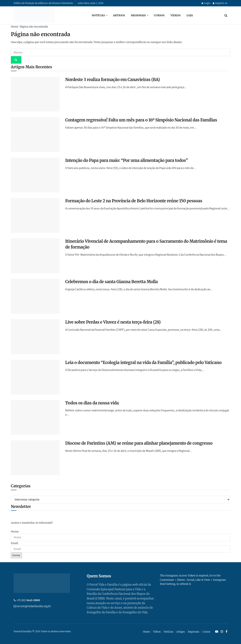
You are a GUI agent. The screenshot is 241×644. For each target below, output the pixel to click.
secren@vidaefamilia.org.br (34, 606)
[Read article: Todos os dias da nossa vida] (35, 418)
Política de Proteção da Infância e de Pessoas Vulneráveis (43, 3)
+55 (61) (28, 600)
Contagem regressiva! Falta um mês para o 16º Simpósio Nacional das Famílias (141, 120)
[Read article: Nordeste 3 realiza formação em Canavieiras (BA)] (35, 94)
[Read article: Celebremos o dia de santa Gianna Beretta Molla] (35, 296)
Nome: (15, 532)
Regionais (138, 15)
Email (14, 543)
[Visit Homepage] (34, 15)
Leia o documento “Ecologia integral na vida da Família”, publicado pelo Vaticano (143, 363)
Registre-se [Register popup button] (220, 3)
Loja (190, 15)
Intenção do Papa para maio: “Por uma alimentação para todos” (126, 160)
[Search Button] (226, 15)
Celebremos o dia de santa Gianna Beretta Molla (112, 282)
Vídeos (176, 15)
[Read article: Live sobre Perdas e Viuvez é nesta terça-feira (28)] (35, 337)
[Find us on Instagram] (222, 632)
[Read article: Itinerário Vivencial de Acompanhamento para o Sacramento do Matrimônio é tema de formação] (35, 256)
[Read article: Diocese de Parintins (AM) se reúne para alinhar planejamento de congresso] (35, 458)
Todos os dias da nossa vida (92, 403)
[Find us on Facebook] (226, 632)
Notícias (98, 15)
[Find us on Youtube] (217, 632)
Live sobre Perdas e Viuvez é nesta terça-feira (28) (113, 322)
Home (15, 27)
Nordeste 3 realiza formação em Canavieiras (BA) (113, 80)
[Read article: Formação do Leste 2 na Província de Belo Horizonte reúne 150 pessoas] (35, 215)
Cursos (159, 15)
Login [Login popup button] (206, 3)
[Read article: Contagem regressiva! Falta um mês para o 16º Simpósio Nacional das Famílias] (35, 135)
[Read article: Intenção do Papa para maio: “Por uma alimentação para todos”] (35, 175)
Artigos (119, 15)
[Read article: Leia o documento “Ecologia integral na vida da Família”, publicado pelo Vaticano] (35, 377)
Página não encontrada (34, 27)
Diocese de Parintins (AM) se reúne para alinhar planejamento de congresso (139, 443)
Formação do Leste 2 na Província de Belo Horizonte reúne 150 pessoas (134, 201)
